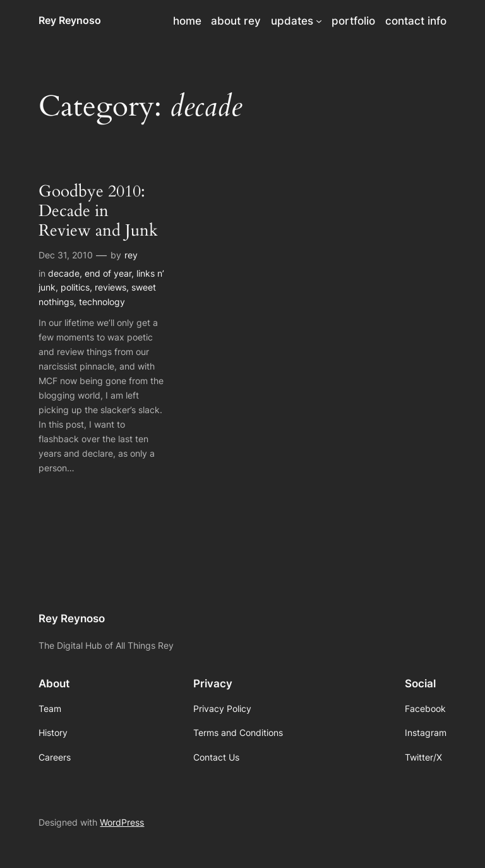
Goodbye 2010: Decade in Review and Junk (98, 211)
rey (131, 255)
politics (75, 287)
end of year (108, 273)
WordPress (122, 822)
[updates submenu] (319, 21)
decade (64, 273)
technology (102, 302)
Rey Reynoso (70, 20)
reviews (111, 287)
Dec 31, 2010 (66, 255)
